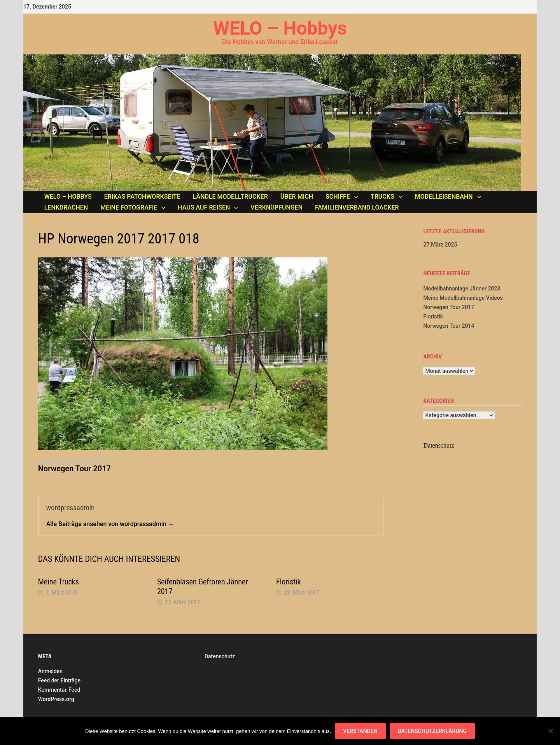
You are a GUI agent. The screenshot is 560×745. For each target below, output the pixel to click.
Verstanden (360, 731)
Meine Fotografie (129, 207)
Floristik (289, 582)
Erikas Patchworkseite (142, 197)
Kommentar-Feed (59, 690)
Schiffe (338, 197)
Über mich (297, 197)
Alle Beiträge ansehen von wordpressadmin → (110, 524)
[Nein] (550, 731)
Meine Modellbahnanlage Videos (463, 298)
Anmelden (50, 671)
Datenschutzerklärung (432, 731)
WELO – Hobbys (280, 28)
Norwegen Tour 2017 (449, 307)
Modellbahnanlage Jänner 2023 (462, 289)
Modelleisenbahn (444, 197)
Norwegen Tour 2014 (449, 326)
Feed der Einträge (59, 680)
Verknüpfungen (276, 207)
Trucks (382, 197)
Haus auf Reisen (204, 207)
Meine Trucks (59, 582)
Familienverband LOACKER (357, 207)
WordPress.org (56, 699)
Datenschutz (220, 656)
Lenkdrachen (66, 207)
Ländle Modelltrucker (230, 197)
